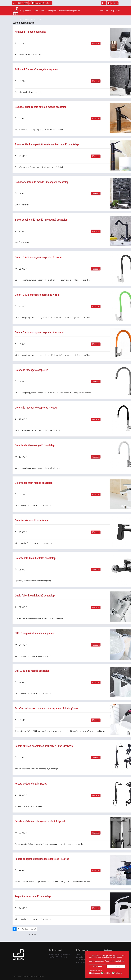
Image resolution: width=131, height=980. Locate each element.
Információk (103, 11)
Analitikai (107, 973)
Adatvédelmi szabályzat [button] (114, 961)
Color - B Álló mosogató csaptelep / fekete (38, 257)
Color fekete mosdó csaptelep (31, 520)
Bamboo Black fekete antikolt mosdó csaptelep (41, 107)
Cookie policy (82, 962)
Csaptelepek (26, 11)
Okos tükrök (39, 11)
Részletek (96, 43)
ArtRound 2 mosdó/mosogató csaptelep (36, 69)
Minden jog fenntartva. (37, 977)
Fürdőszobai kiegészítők (70, 11)
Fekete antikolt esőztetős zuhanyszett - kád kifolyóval (44, 746)
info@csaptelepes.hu (64, 955)
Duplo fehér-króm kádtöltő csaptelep (35, 596)
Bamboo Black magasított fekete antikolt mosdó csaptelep (47, 144)
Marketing (118, 973)
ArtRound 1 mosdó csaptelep (31, 32)
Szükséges (95, 973)
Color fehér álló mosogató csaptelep (35, 445)
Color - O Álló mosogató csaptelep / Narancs (39, 332)
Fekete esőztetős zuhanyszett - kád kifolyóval (40, 821)
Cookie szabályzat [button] (96, 961)
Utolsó (33, 929)
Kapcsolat (115, 11)
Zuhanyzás (52, 11)
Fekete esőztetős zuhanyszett (31, 784)
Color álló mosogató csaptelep (31, 370)
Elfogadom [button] (116, 966)
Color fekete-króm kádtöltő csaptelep (35, 558)
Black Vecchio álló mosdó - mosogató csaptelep (41, 220)
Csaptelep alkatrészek (30, 20)
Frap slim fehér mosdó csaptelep (33, 896)
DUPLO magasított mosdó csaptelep (34, 633)
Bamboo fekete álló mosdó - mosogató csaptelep (42, 182)
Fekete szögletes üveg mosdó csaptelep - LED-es (42, 859)
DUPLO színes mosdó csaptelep (32, 671)
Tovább (25, 929)
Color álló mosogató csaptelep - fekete (36, 408)
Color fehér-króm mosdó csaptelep (34, 483)
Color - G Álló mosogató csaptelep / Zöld (37, 295)
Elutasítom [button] (98, 966)
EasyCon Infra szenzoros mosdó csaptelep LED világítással (47, 708)
